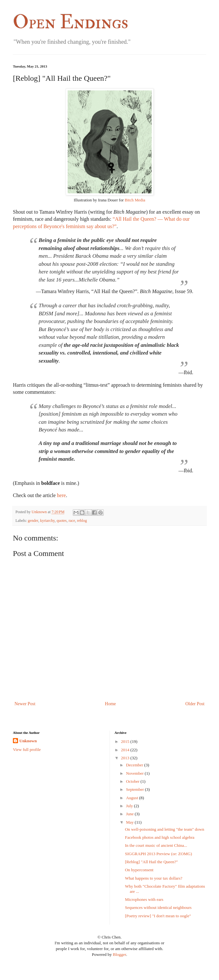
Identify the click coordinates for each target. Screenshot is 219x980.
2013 (125, 758)
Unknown (28, 741)
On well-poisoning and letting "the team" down (165, 829)
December (134, 765)
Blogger (119, 954)
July (129, 806)
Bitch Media (135, 200)
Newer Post (25, 704)
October (133, 781)
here (62, 495)
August (132, 798)
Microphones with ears (144, 899)
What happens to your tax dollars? (154, 878)
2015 (125, 741)
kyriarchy (48, 521)
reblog (82, 521)
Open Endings (71, 22)
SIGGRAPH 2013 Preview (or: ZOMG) (158, 854)
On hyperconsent (139, 870)
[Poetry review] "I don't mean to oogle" (158, 916)
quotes (62, 521)
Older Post (195, 704)
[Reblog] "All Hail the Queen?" (151, 862)
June (130, 814)
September (135, 789)
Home (110, 704)
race (72, 521)
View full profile (27, 749)
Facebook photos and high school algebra (160, 837)
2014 (125, 750)
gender (33, 521)
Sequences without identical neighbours (158, 907)
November (135, 773)
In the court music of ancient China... (156, 845)
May (130, 822)
